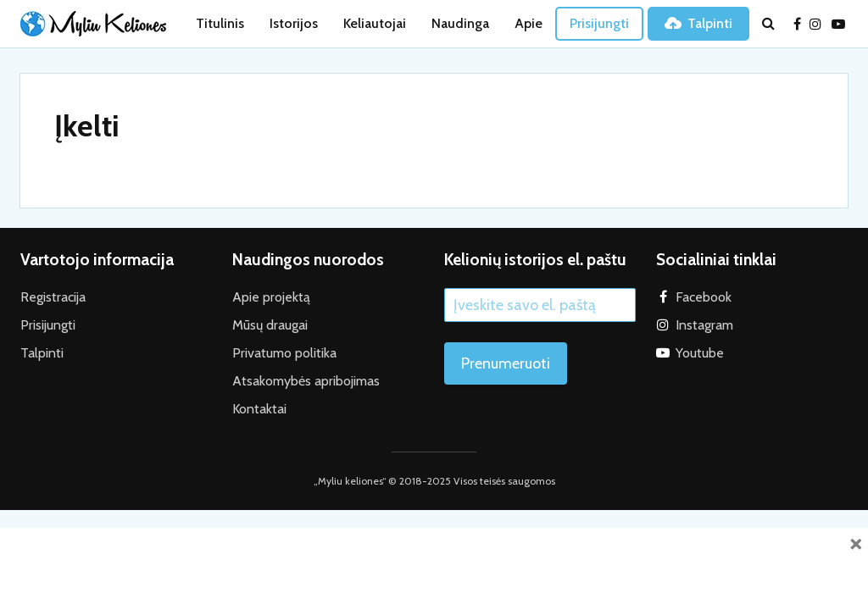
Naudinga (460, 23)
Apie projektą (271, 297)
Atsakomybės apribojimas (306, 381)
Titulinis (220, 23)
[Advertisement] (434, 566)
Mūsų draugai (270, 325)
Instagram (704, 325)
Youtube (700, 353)
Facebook (704, 297)
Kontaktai (259, 409)
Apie (529, 23)
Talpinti (698, 23)
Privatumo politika (284, 353)
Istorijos (294, 23)
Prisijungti (599, 23)
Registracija (53, 297)
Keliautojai (375, 23)
